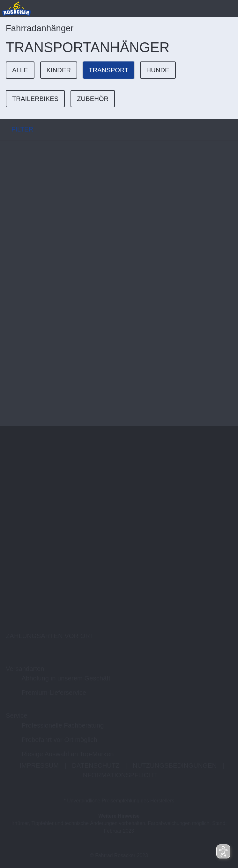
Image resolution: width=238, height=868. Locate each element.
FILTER (17, 129)
